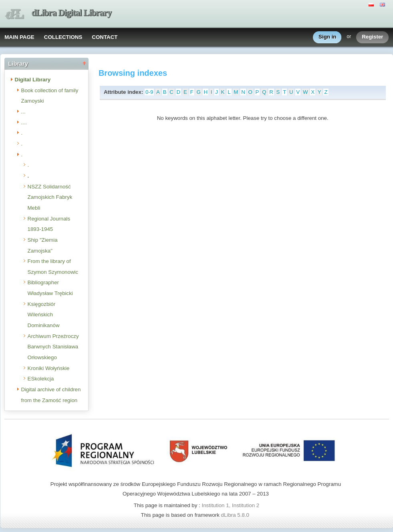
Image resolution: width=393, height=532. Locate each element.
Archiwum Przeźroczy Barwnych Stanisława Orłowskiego (53, 347)
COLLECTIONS (63, 37)
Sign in (327, 37)
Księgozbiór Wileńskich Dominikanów (44, 315)
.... (24, 122)
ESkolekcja (41, 379)
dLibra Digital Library (72, 13)
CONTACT (105, 37)
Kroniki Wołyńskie (49, 368)
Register (372, 37)
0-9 (149, 92)
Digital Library (33, 80)
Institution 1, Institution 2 (230, 505)
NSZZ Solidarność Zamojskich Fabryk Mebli (50, 197)
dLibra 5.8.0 (236, 515)
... (23, 112)
